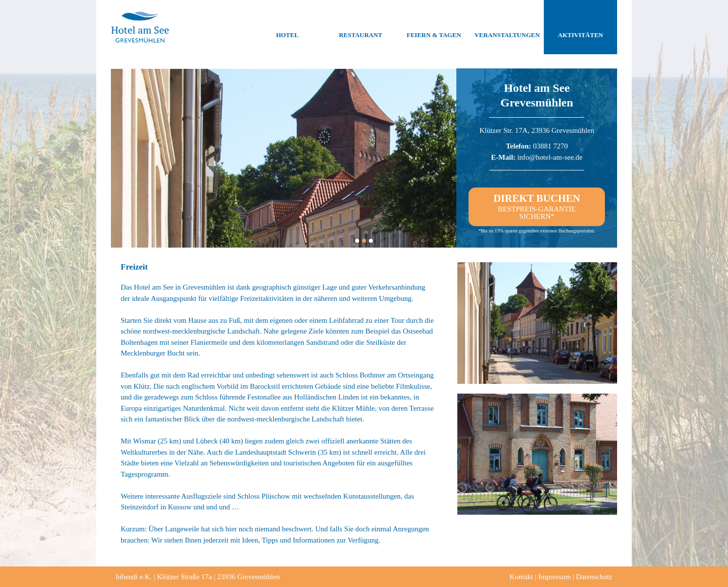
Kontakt (521, 577)
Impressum (555, 577)
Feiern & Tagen (434, 27)
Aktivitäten (580, 27)
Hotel (287, 27)
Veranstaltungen (507, 27)
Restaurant (361, 27)
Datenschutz (594, 577)
